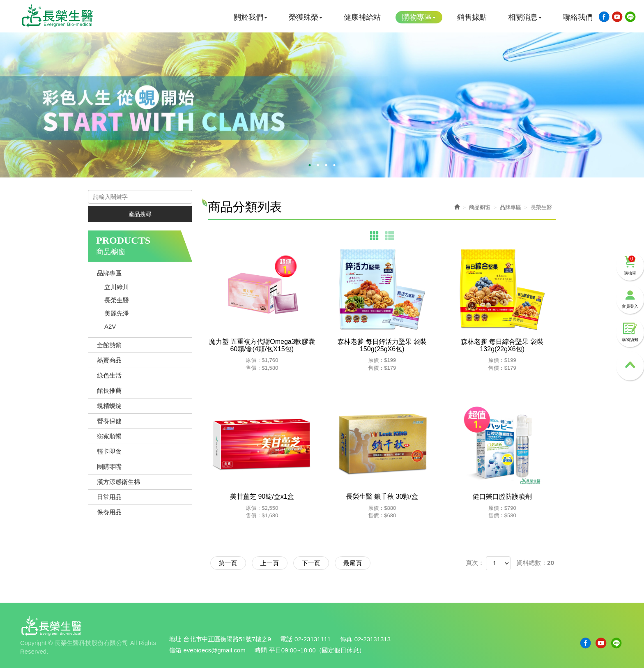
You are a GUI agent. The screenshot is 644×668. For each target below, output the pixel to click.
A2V (110, 326)
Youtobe (617, 17)
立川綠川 (117, 287)
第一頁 (228, 563)
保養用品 (109, 512)
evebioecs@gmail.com (215, 650)
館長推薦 (109, 390)
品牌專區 (109, 273)
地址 (175, 639)
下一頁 (311, 563)
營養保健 (109, 421)
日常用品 (109, 497)
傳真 (346, 639)
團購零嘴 (109, 466)
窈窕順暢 (109, 436)
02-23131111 (313, 639)
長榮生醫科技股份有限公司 (57, 16)
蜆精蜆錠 (109, 406)
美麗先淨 (117, 313)
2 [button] (318, 165)
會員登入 (630, 299)
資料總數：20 (535, 563)
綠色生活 (109, 375)
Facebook (604, 17)
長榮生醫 (117, 300)
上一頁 (270, 563)
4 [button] (334, 165)
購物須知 (630, 332)
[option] (322, 105)
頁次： (475, 563)
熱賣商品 (109, 360)
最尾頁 (353, 563)
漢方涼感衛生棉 (118, 482)
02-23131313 (373, 639)
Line (630, 17)
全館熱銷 (109, 345)
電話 (286, 639)
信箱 (175, 650)
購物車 (630, 266)
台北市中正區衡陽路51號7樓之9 (227, 639)
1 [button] (310, 165)
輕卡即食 (109, 451)
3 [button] (326, 165)
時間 (261, 650)
